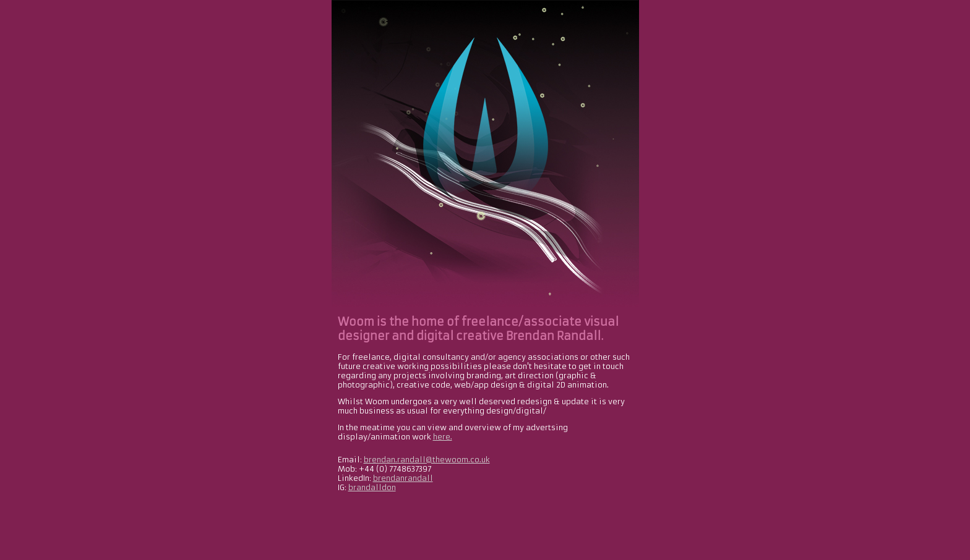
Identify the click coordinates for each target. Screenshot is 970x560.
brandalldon (372, 487)
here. (443, 437)
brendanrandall (403, 478)
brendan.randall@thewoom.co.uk (427, 460)
